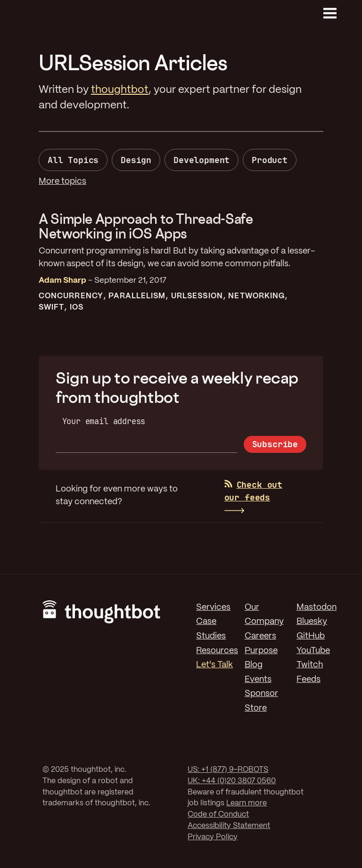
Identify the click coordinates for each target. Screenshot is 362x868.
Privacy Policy (213, 837)
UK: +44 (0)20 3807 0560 (232, 781)
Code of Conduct (218, 815)
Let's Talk (214, 665)
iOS (77, 307)
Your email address (104, 421)
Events (258, 680)
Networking (256, 296)
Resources (217, 651)
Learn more (247, 803)
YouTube (313, 651)
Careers (260, 636)
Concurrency (71, 296)
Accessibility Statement (229, 826)
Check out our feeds (253, 491)
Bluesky (312, 622)
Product (270, 160)
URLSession (197, 296)
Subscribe (275, 444)
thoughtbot (120, 90)
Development (202, 160)
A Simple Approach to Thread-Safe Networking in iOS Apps (146, 226)
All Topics (73, 160)
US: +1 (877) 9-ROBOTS (228, 770)
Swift (51, 307)
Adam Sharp (62, 280)
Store (256, 708)
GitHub (311, 636)
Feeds (309, 680)
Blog (254, 665)
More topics (62, 181)
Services (213, 607)
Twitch (310, 665)
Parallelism (137, 296)
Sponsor (261, 694)
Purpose (261, 651)
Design (136, 160)
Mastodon (317, 607)
